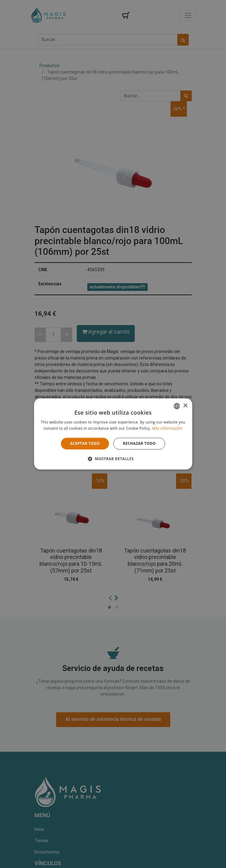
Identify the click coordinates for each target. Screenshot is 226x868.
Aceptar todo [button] (85, 443)
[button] (113, 459)
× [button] (185, 406)
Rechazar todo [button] (139, 443)
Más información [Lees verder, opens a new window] (167, 429)
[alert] (113, 434)
